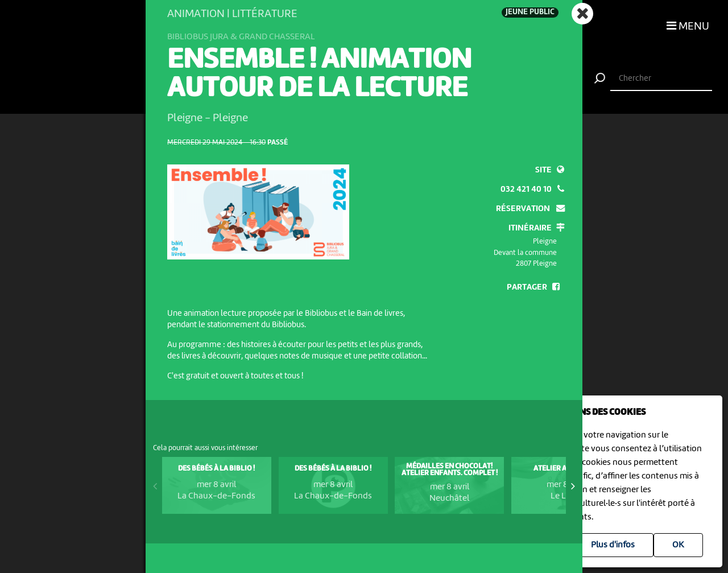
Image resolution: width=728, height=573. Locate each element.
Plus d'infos (613, 545)
